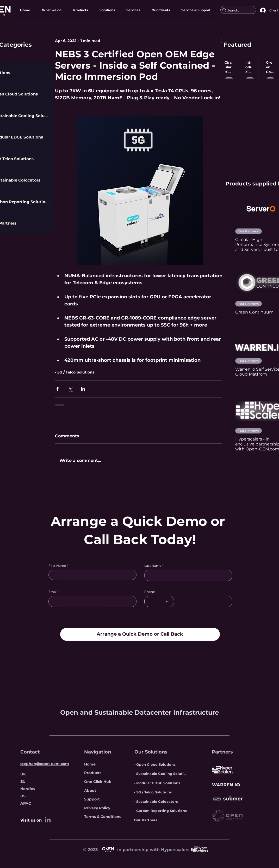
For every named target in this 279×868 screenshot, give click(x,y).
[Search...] (236, 11)
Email (53, 592)
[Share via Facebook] (57, 389)
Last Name (153, 566)
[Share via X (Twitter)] (70, 389)
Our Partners (249, 231)
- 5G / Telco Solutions (75, 372)
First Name (57, 566)
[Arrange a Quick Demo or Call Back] (140, 634)
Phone (150, 592)
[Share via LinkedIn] (83, 389)
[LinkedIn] (48, 820)
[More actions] (221, 41)
